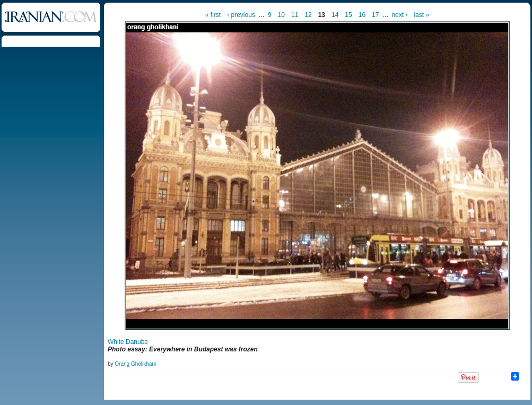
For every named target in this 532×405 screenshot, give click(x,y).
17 (375, 15)
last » (421, 15)
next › (399, 15)
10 (281, 15)
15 (348, 15)
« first (213, 15)
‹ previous (241, 15)
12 (308, 15)
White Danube (128, 342)
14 (335, 15)
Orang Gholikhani (135, 364)
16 (362, 15)
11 (295, 15)
